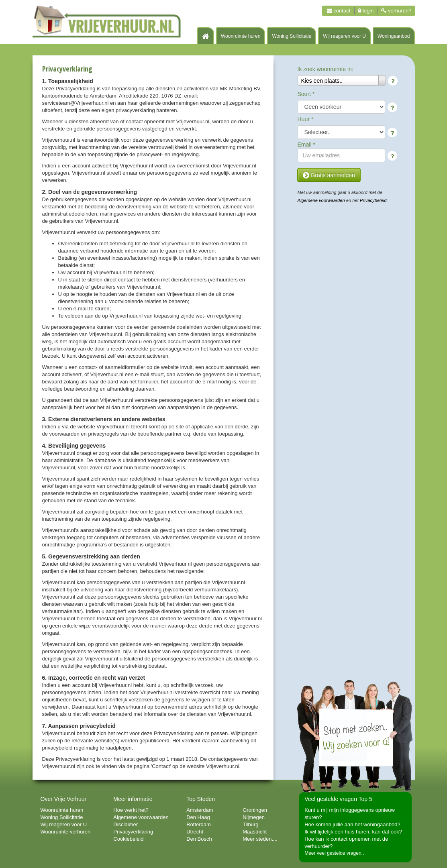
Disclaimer (126, 824)
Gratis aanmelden (329, 175)
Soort (306, 94)
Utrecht (195, 832)
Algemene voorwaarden (321, 200)
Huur (306, 119)
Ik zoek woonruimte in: (326, 69)
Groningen (255, 810)
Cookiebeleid (128, 839)
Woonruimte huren (241, 36)
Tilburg (250, 824)
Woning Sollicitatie (292, 36)
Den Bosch (199, 839)
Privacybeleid (373, 200)
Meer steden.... (260, 839)
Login (366, 11)
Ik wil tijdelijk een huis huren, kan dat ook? (353, 832)
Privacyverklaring (133, 832)
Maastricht (255, 832)
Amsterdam (200, 810)
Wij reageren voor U (344, 36)
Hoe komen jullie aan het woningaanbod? (352, 824)
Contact (339, 11)
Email (306, 145)
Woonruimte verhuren (66, 832)
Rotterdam (199, 824)
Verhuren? (396, 11)
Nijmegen (254, 817)
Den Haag (198, 817)
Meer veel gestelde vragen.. (334, 853)
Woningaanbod (394, 36)
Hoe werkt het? (131, 810)
